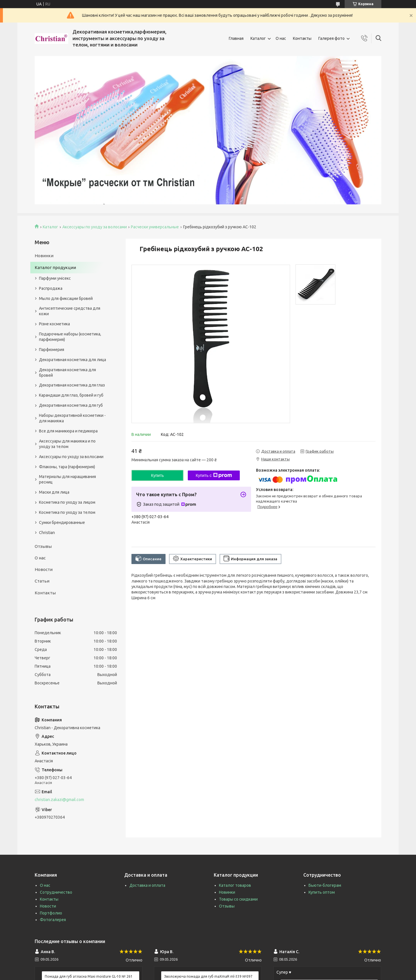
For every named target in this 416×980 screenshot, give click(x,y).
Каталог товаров (235, 885)
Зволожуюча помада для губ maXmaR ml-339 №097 (208, 976)
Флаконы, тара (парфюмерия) (67, 467)
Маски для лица (54, 492)
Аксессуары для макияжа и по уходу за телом (67, 444)
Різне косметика (54, 324)
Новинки (44, 256)
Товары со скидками (238, 899)
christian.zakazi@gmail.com (59, 800)
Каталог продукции (55, 267)
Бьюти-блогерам (325, 885)
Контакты (302, 38)
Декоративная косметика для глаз (72, 385)
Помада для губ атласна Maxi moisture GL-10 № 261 (89, 976)
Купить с (214, 475)
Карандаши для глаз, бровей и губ (71, 395)
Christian (47, 533)
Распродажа (51, 288)
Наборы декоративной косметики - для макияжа (72, 418)
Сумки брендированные (62, 522)
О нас (281, 38)
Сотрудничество (56, 892)
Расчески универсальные (155, 227)
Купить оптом (322, 892)
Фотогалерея (53, 920)
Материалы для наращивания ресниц (67, 479)
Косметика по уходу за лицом (67, 502)
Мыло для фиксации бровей (66, 298)
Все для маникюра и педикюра (68, 431)
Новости (44, 569)
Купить (157, 475)
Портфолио (51, 913)
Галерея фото (331, 38)
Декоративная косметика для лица (73, 360)
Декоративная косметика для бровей (67, 373)
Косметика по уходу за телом (67, 512)
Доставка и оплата (147, 885)
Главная (236, 38)
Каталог (258, 38)
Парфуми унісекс (55, 278)
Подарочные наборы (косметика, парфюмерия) (70, 337)
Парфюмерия (52, 350)
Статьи (42, 581)
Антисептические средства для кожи (70, 311)
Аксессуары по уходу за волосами (95, 227)
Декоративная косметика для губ (71, 405)
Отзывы (43, 546)
